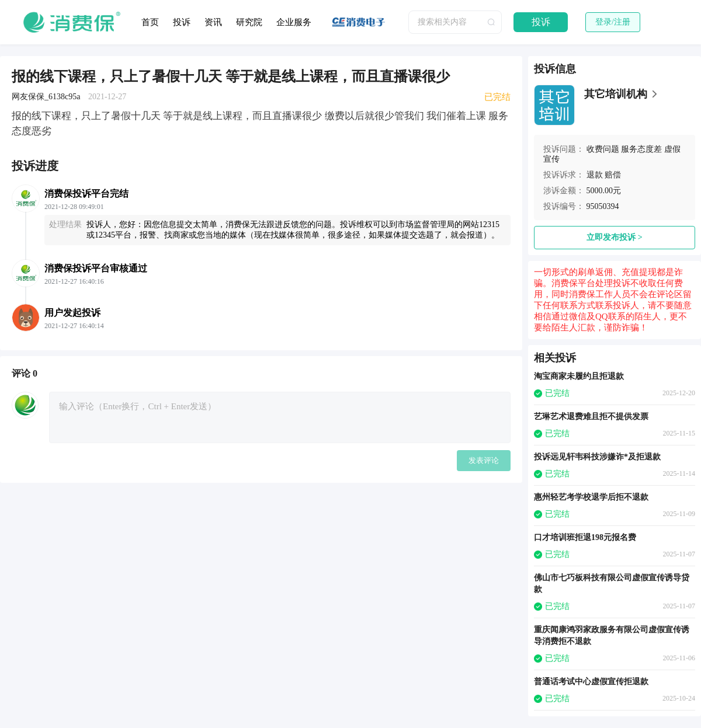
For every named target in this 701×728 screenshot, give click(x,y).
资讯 (213, 22)
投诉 (182, 22)
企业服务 (294, 22)
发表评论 (484, 460)
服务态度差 (641, 149)
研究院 (249, 22)
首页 (150, 22)
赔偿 (613, 175)
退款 (595, 175)
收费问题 (603, 149)
